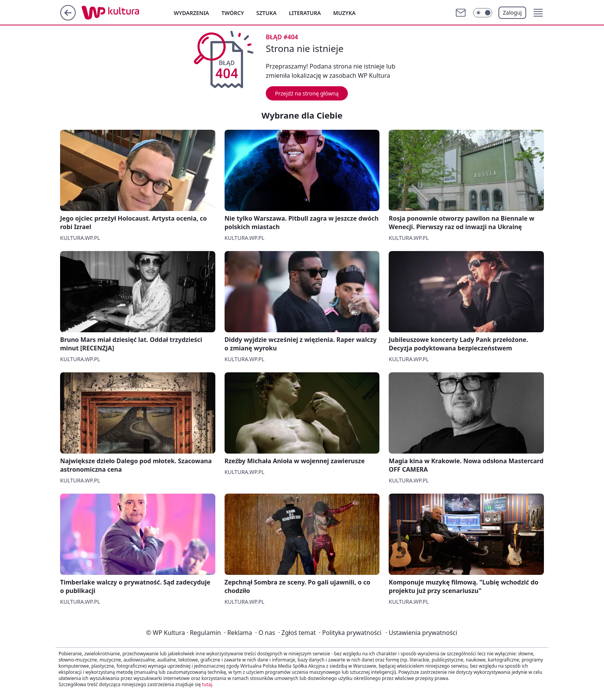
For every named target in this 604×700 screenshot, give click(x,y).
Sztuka (266, 13)
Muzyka (344, 13)
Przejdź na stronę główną (307, 93)
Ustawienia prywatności (421, 633)
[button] (538, 13)
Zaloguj (513, 13)
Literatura (305, 13)
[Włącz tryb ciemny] (483, 13)
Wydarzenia (191, 13)
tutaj (207, 684)
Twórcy (233, 13)
